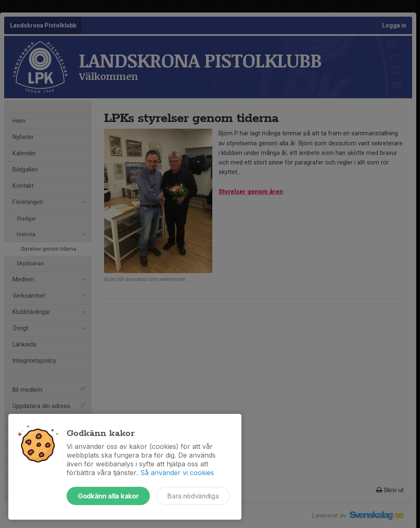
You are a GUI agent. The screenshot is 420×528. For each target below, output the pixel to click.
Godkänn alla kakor (108, 496)
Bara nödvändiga (193, 496)
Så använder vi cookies (177, 473)
